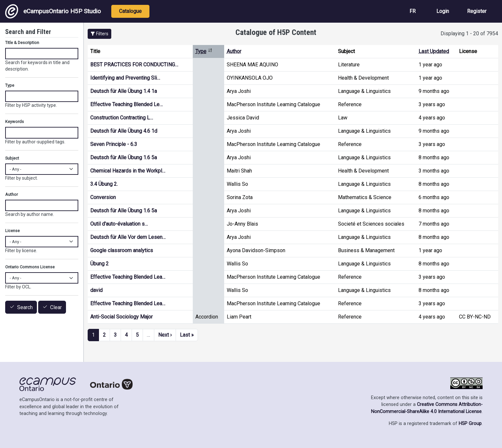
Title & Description (22, 43)
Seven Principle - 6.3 (114, 144)
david (96, 290)
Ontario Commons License (30, 267)
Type (204, 51)
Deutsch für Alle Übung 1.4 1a (124, 91)
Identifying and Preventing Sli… (125, 78)
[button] (99, 34)
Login (443, 11)
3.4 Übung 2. (104, 184)
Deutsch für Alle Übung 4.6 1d (124, 131)
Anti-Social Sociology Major (121, 317)
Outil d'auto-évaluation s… (119, 224)
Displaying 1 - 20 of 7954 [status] (469, 34)
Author (234, 51)
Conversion (103, 197)
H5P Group (470, 424)
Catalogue (130, 11)
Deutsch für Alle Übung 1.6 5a (124, 157)
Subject (12, 158)
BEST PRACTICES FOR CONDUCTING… (134, 65)
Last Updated (434, 51)
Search (25, 307)
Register (477, 11)
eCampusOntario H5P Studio (53, 11)
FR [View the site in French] (413, 11)
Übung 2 (99, 264)
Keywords (15, 122)
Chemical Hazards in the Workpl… (128, 171)
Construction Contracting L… (122, 118)
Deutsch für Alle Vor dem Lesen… (128, 237)
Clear (56, 307)
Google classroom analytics (122, 250)
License (12, 231)
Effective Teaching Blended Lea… (128, 277)
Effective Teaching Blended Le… (126, 104)
